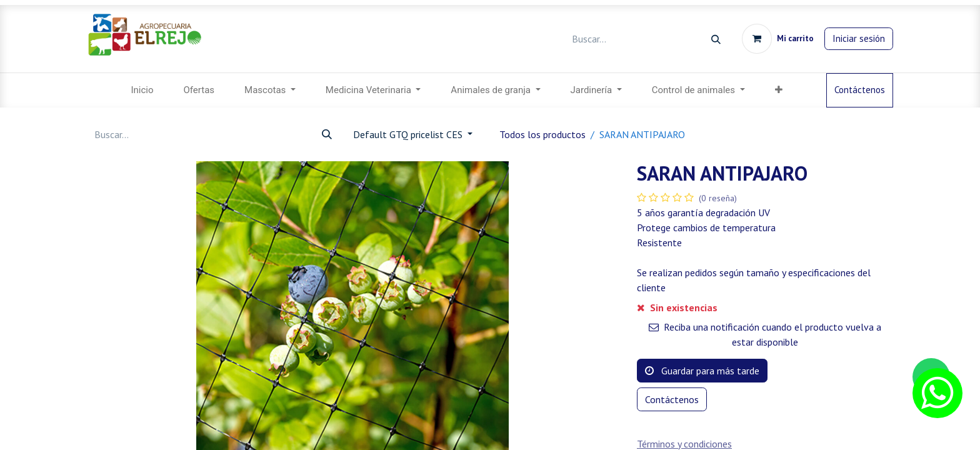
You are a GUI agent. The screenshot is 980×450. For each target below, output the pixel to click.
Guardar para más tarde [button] (702, 371)
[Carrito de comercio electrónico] (778, 39)
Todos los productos (542, 134)
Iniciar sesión (859, 38)
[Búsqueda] (716, 39)
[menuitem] (142, 90)
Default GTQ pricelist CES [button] (409, 134)
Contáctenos (860, 90)
